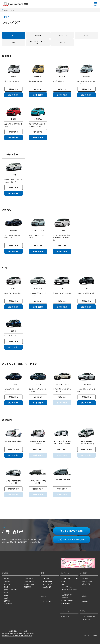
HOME (6, 10)
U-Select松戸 (28, 578)
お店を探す (7, 578)
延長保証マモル (67, 595)
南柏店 (6, 595)
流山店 (6, 598)
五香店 (6, 587)
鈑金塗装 (65, 598)
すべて (14, 35)
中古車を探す (47, 602)
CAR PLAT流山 (29, 584)
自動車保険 (66, 603)
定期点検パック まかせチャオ (70, 591)
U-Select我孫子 (29, 581)
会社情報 (85, 578)
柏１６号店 (7, 584)
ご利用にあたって (87, 619)
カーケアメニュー (68, 587)
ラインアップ (47, 578)
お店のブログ (28, 587)
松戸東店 (7, 601)
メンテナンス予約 (68, 600)
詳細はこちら (14, 89)
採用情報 (85, 602)
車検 (64, 584)
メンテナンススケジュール (70, 578)
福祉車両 (62, 43)
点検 (64, 581)
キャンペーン (66, 616)
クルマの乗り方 (48, 584)
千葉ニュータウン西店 (11, 590)
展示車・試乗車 (13, 95)
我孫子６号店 (8, 604)
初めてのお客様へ (88, 581)
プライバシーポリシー (89, 616)
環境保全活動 (86, 584)
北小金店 (7, 581)
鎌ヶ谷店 (7, 593)
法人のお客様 (47, 587)
